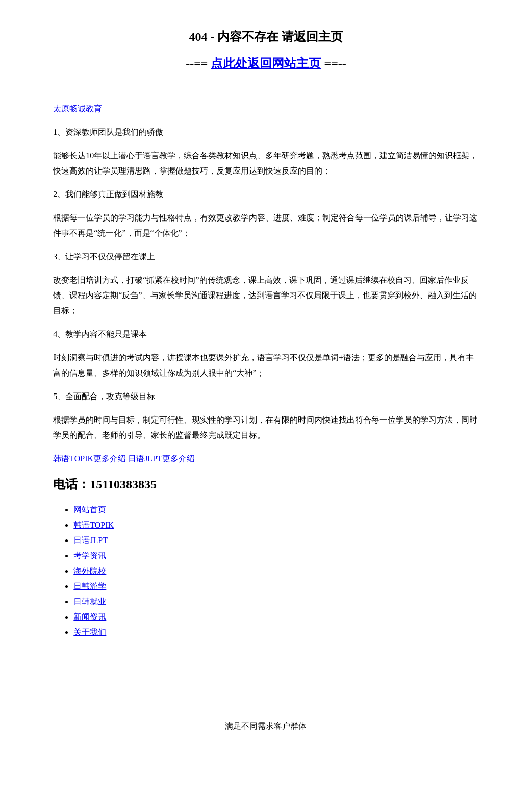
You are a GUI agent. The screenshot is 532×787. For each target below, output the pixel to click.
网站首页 (90, 510)
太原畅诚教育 (78, 108)
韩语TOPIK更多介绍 (90, 459)
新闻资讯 (90, 617)
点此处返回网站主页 (266, 63)
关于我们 (90, 632)
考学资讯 (90, 556)
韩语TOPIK (94, 525)
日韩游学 (90, 586)
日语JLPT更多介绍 (161, 459)
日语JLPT (91, 540)
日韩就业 (90, 601)
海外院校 (90, 571)
